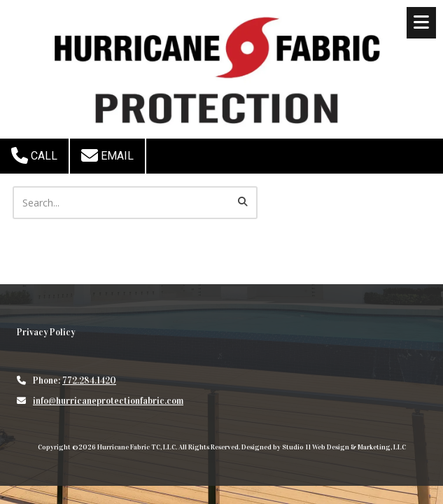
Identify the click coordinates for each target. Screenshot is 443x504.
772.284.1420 (89, 381)
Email (107, 155)
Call (34, 155)
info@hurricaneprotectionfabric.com (108, 401)
